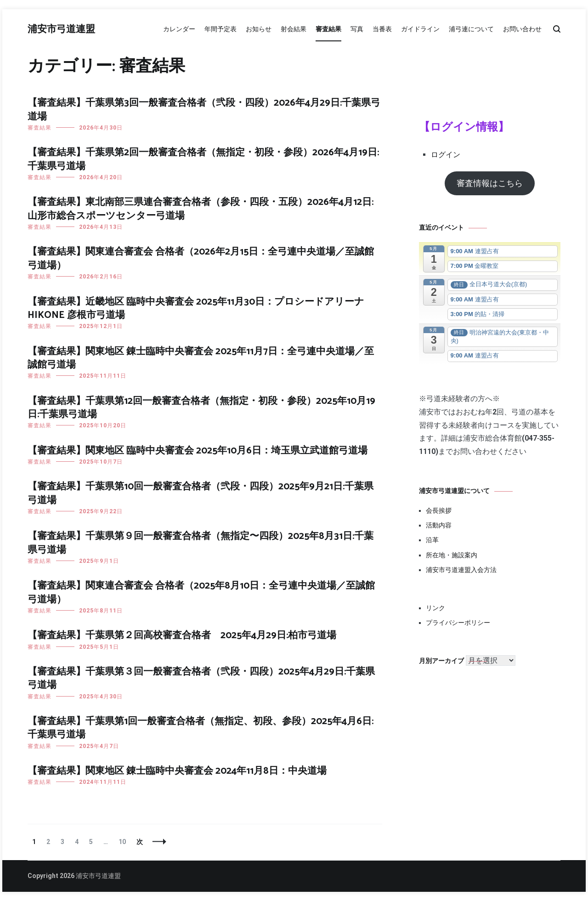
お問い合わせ (522, 29)
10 (122, 842)
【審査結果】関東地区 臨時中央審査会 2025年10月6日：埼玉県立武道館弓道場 (198, 451)
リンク (435, 608)
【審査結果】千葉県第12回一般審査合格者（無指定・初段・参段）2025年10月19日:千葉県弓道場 (201, 408)
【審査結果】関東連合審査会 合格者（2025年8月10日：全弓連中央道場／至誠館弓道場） (201, 592)
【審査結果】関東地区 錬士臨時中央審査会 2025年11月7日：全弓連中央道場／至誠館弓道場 (201, 358)
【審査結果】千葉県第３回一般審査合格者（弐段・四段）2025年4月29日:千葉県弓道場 (201, 678)
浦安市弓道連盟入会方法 (461, 570)
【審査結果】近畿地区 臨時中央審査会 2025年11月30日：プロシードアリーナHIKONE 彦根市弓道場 (196, 309)
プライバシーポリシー (458, 623)
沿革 (432, 540)
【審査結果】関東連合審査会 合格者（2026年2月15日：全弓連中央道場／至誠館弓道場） (201, 258)
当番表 (382, 29)
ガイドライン (420, 29)
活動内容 (439, 525)
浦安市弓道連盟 (61, 29)
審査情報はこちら (490, 183)
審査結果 (328, 29)
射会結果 (294, 29)
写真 (357, 29)
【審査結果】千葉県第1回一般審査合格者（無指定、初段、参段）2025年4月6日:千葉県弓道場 (201, 728)
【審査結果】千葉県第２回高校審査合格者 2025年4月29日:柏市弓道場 (182, 635)
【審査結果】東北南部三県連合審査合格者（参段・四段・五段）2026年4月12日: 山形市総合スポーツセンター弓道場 (201, 209)
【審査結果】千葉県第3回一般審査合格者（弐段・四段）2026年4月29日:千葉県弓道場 (204, 110)
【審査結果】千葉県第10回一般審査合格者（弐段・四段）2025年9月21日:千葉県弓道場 (201, 493)
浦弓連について (471, 29)
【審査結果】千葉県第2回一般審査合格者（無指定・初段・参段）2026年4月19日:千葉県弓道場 (203, 159)
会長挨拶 (439, 510)
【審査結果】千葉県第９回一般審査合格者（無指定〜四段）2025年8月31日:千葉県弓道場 (201, 543)
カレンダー (179, 29)
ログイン (446, 155)
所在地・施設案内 (452, 555)
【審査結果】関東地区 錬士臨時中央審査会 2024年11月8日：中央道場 (177, 771)
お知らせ (259, 29)
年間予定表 (220, 29)
